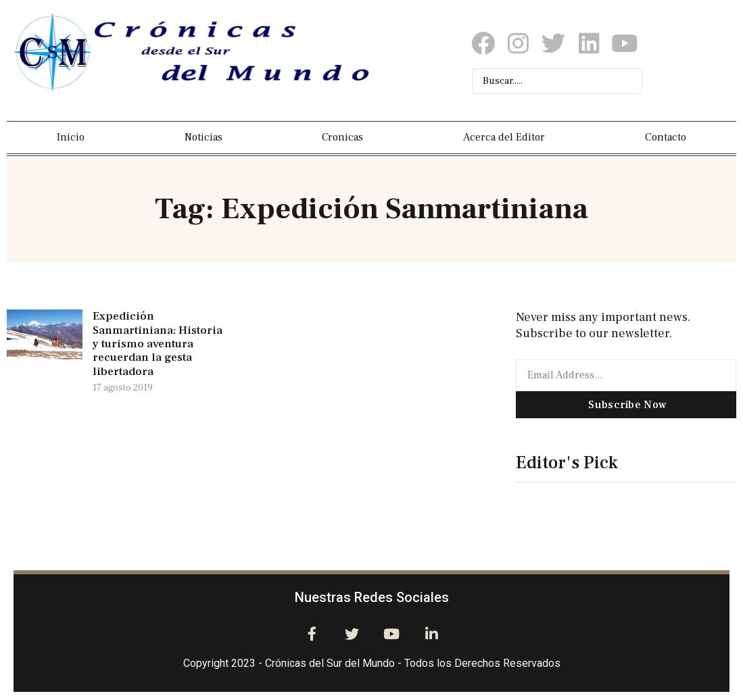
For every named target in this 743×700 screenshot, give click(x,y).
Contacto (666, 137)
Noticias (203, 137)
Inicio (71, 137)
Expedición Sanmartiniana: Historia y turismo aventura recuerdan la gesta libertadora (158, 344)
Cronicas (342, 137)
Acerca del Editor (504, 137)
